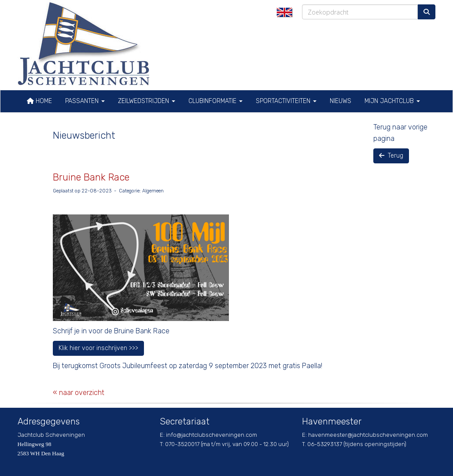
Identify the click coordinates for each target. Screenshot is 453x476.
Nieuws (341, 101)
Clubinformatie (215, 101)
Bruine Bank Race (91, 177)
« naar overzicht (79, 393)
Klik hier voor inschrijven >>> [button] (98, 348)
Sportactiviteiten (286, 101)
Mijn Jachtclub (392, 101)
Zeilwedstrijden (147, 101)
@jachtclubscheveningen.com (212, 435)
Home (39, 101)
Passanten (85, 101)
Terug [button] (391, 156)
